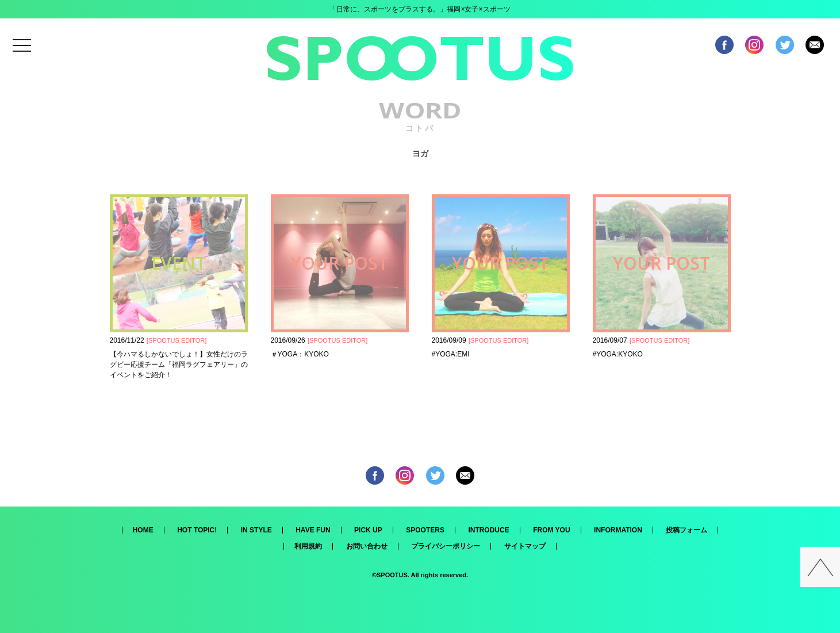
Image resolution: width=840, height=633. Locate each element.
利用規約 (308, 546)
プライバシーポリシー (446, 546)
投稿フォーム (686, 530)
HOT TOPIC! (197, 530)
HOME (143, 530)
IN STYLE (256, 530)
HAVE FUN (313, 530)
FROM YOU (551, 530)
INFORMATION (618, 530)
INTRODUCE (488, 530)
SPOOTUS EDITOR (177, 340)
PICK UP (368, 530)
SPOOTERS (425, 530)
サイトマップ (525, 546)
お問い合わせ (367, 546)
